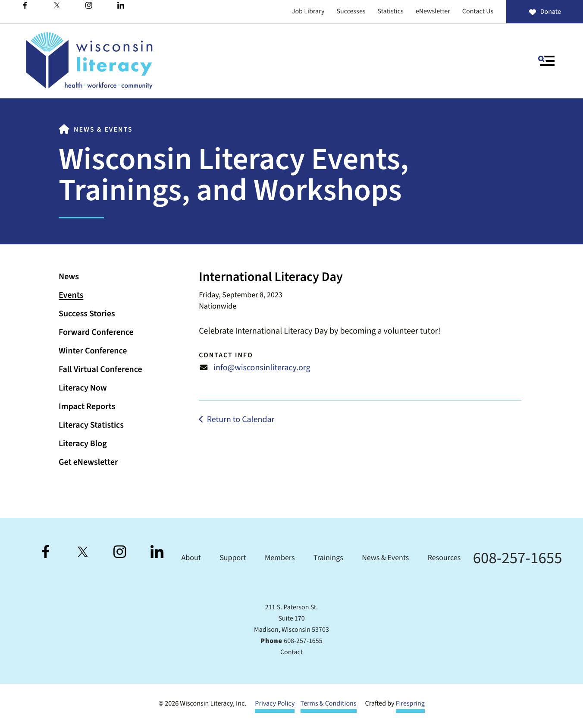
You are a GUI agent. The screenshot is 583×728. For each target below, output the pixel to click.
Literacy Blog (83, 444)
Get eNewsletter (88, 462)
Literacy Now (83, 388)
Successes (351, 12)
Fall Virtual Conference (100, 369)
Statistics (391, 12)
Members (280, 558)
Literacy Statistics (91, 425)
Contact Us (478, 12)
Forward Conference (96, 332)
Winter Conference (93, 351)
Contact (291, 652)
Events (71, 295)
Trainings (328, 558)
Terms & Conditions (329, 704)
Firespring (410, 704)
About (191, 558)
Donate (545, 12)
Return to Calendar (241, 419)
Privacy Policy (275, 704)
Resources (444, 558)
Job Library (308, 12)
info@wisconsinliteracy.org (262, 368)
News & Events (103, 130)
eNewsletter (433, 12)
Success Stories (87, 314)
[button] (546, 61)
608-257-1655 (518, 558)
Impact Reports (87, 407)
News (69, 277)
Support (233, 558)
